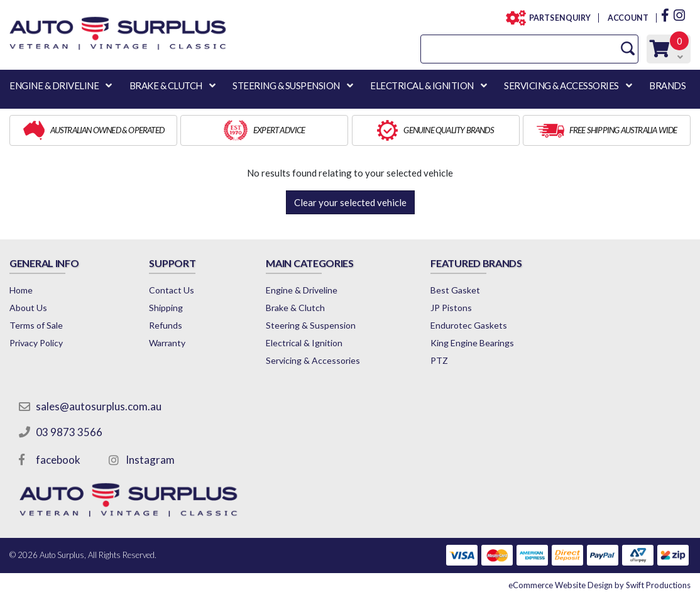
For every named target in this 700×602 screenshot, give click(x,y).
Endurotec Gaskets (469, 325)
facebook (58, 460)
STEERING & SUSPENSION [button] (286, 85)
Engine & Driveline (302, 290)
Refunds (166, 325)
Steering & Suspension (311, 325)
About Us (28, 308)
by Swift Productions (599, 585)
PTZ (439, 360)
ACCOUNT (627, 18)
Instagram (150, 460)
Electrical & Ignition (304, 343)
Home (21, 290)
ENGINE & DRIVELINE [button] (54, 85)
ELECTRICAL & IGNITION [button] (422, 85)
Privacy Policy (36, 343)
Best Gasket (455, 290)
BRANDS (667, 85)
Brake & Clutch (295, 308)
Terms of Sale (36, 325)
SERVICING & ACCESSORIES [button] (561, 85)
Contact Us (172, 290)
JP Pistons (451, 308)
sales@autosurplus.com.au (99, 406)
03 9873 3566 (69, 432)
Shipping (166, 308)
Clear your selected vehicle (350, 202)
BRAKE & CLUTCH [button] (166, 85)
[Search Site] (628, 49)
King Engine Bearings (472, 343)
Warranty (167, 343)
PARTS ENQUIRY (556, 18)
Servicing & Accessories (313, 360)
